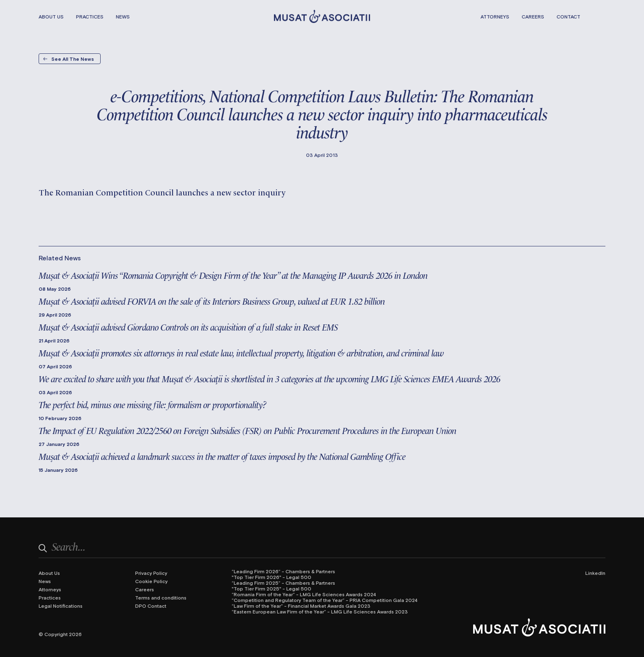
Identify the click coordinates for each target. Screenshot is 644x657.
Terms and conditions (161, 597)
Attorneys (495, 16)
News (123, 16)
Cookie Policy (151, 581)
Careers (533, 16)
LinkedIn (595, 573)
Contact (568, 16)
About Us (51, 16)
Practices (90, 16)
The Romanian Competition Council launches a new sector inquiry (162, 192)
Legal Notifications (61, 606)
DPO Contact (151, 606)
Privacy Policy (151, 573)
